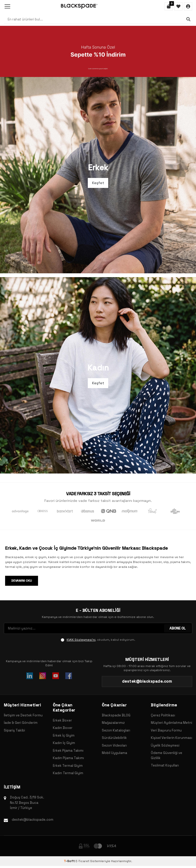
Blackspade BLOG (116, 715)
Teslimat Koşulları (165, 765)
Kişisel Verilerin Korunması (171, 738)
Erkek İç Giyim (64, 735)
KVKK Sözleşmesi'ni (81, 640)
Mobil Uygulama (114, 753)
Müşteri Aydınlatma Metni (171, 723)
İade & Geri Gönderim (21, 723)
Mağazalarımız (113, 723)
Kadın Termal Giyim (68, 773)
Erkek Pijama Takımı (68, 751)
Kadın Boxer (63, 728)
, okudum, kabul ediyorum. (98, 640)
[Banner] (98, 51)
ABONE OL (177, 628)
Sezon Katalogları (116, 730)
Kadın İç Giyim (64, 743)
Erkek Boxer (62, 720)
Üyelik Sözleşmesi (165, 745)
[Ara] (188, 19)
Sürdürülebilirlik (114, 738)
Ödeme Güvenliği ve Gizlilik (167, 755)
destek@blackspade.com (33, 820)
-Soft (70, 861)
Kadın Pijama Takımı (68, 758)
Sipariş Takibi (14, 730)
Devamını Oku (22, 581)
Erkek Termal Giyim (68, 766)
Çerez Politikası (163, 715)
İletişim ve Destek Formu (23, 715)
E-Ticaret (82, 861)
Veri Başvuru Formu (166, 730)
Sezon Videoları (114, 745)
